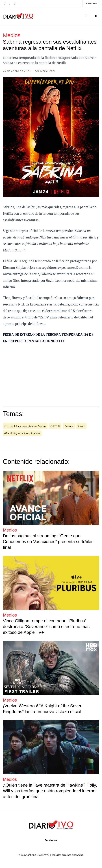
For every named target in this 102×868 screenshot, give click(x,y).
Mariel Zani (48, 71)
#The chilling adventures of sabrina (22, 433)
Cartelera (91, 4)
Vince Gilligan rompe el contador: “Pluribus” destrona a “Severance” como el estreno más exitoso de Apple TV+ (46, 627)
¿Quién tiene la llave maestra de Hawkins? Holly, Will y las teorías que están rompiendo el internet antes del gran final (50, 791)
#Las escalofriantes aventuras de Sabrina (25, 426)
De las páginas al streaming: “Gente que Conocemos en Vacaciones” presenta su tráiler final (48, 542)
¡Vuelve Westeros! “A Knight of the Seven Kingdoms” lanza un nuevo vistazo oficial (43, 709)
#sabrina (69, 426)
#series (81, 426)
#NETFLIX (55, 426)
